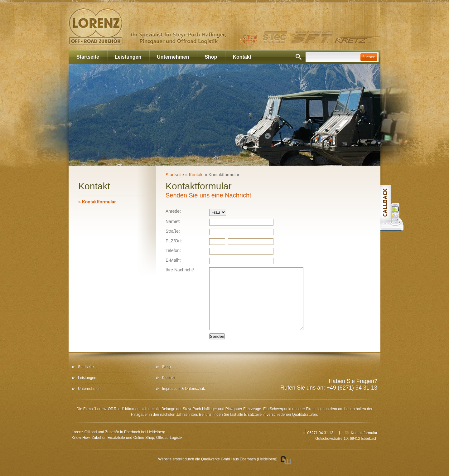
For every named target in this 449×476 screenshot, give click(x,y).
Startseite (88, 57)
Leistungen (128, 57)
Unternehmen (173, 57)
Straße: (173, 231)
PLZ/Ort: (174, 241)
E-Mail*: (173, 260)
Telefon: (173, 250)
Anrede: (173, 211)
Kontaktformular (97, 202)
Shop (211, 57)
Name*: (173, 221)
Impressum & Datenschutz (184, 389)
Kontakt (242, 57)
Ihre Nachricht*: (181, 270)
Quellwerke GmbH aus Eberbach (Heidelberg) (239, 459)
